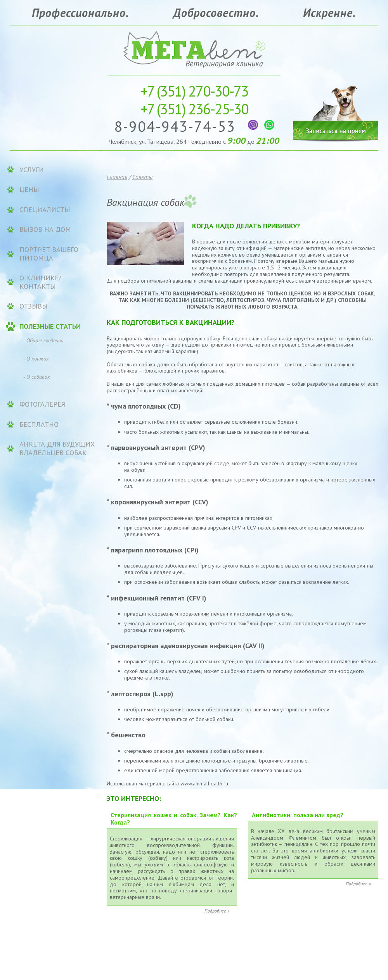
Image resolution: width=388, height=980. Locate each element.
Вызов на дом (45, 229)
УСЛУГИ (32, 170)
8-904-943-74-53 (177, 126)
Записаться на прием (336, 108)
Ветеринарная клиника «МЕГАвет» (194, 49)
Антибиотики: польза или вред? (298, 815)
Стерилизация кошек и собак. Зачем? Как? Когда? (174, 819)
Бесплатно (39, 424)
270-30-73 (194, 91)
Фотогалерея (42, 404)
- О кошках (36, 359)
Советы (142, 177)
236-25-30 (194, 109)
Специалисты (45, 210)
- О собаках (37, 377)
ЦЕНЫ (29, 190)
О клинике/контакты (40, 282)
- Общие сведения (43, 340)
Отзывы (34, 306)
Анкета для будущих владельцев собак (57, 448)
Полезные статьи (50, 326)
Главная (117, 177)
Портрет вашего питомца (49, 254)
